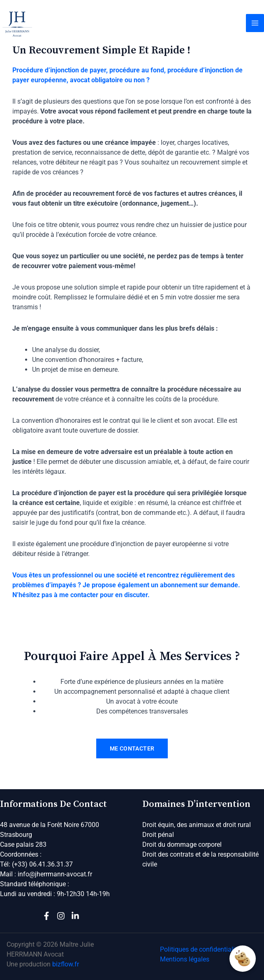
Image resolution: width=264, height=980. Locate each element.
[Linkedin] (75, 916)
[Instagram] (61, 916)
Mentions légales (185, 959)
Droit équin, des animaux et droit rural (197, 825)
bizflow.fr (66, 964)
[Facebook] (46, 916)
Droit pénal (158, 835)
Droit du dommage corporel (182, 844)
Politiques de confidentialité (200, 949)
